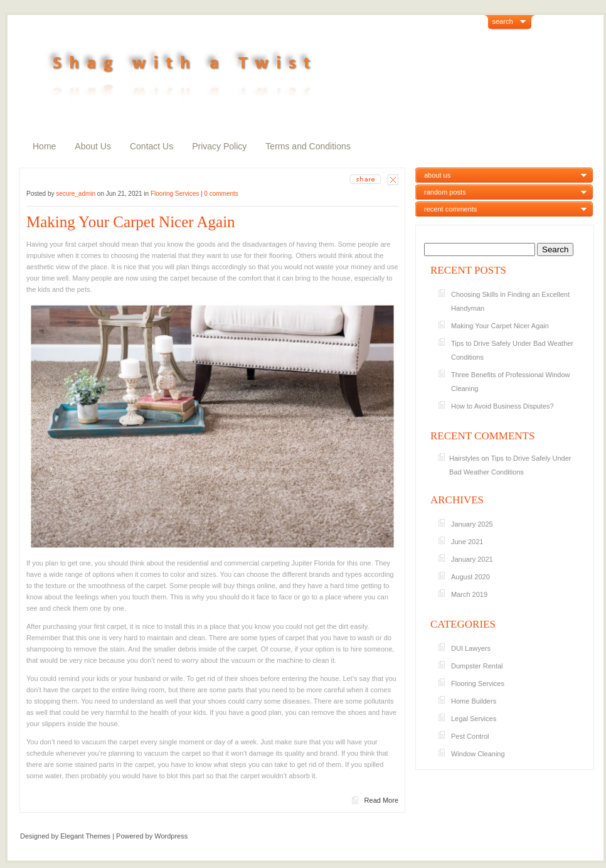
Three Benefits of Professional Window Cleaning (511, 382)
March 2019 (469, 594)
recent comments (450, 209)
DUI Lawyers (471, 648)
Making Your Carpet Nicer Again (136, 222)
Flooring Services (175, 194)
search (503, 21)
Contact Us (151, 146)
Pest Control (470, 736)
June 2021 (467, 542)
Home (44, 146)
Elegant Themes (85, 836)
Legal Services (474, 719)
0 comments (221, 194)
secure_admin (76, 194)
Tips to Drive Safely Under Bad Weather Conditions (512, 350)
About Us (93, 146)
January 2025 (472, 524)
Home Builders (474, 701)
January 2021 (472, 559)
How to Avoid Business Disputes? (502, 406)
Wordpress (171, 836)
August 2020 (470, 577)
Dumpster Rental (477, 666)
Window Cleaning (478, 754)
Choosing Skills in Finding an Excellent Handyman (510, 301)
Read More (381, 800)
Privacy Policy (219, 146)
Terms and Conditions (308, 146)
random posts (445, 192)
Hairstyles (464, 458)
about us (437, 175)
